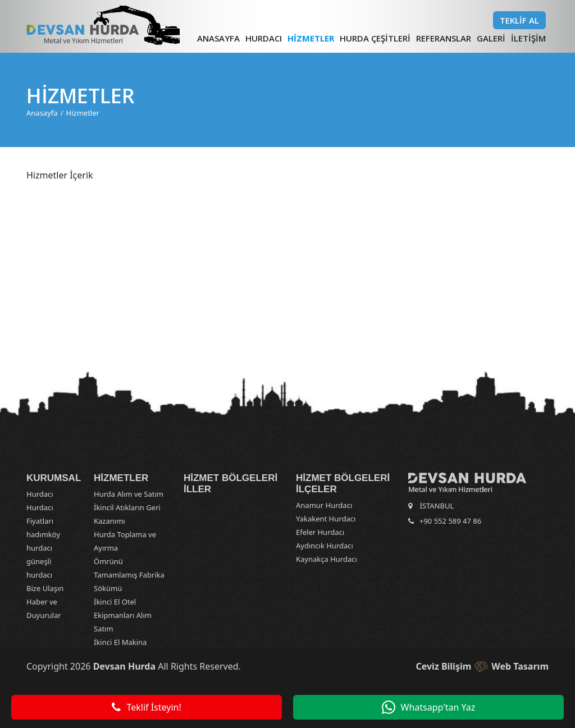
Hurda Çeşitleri (375, 38)
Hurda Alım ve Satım (129, 494)
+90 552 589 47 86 (450, 521)
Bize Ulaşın (45, 588)
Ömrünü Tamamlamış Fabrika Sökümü (129, 575)
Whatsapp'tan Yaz (429, 707)
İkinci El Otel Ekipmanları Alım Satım (123, 615)
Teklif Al (519, 20)
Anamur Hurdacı (324, 505)
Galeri (491, 38)
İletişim (528, 38)
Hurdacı (264, 38)
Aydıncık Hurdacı (325, 546)
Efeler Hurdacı (320, 532)
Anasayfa (218, 38)
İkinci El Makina (120, 642)
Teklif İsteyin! (146, 707)
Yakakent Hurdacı (326, 519)
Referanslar (444, 38)
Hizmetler (311, 38)
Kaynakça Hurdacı (327, 559)
